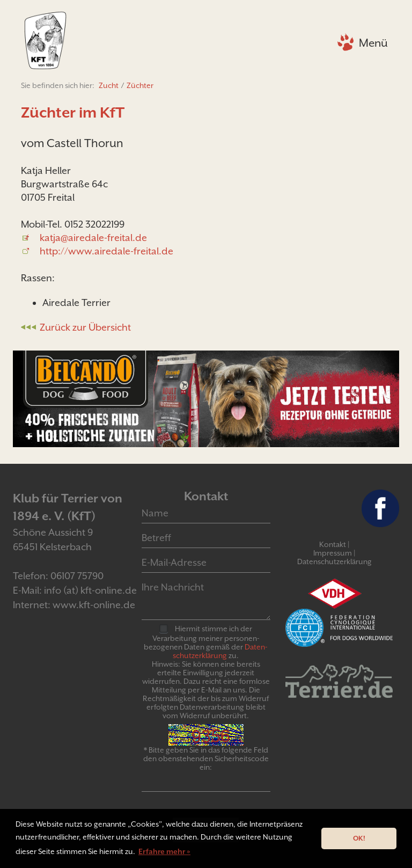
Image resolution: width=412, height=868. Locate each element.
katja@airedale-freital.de (93, 238)
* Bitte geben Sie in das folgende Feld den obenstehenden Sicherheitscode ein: (206, 758)
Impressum (333, 553)
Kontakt (333, 544)
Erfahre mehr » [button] (164, 851)
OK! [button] (359, 838)
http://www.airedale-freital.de (106, 251)
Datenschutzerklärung (334, 561)
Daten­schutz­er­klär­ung (220, 651)
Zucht (109, 85)
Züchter (140, 85)
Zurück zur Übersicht (85, 327)
